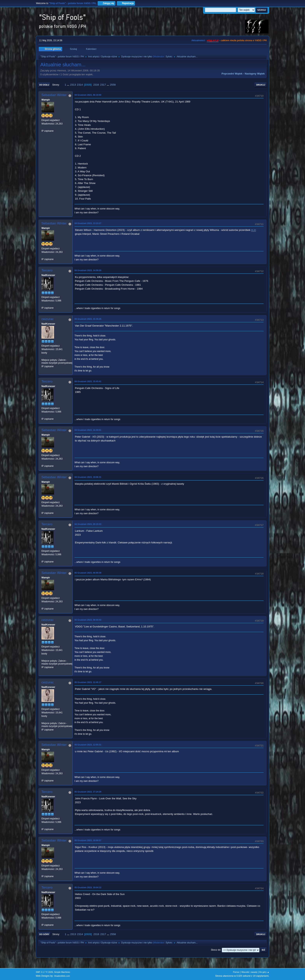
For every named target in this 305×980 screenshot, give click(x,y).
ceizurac (48, 319)
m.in (254, 230)
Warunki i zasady (249, 972)
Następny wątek (255, 74)
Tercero (47, 270)
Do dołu (44, 85)
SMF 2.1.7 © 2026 (44, 972)
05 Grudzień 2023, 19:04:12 (88, 887)
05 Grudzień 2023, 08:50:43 (88, 620)
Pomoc (236, 972)
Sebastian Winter (54, 95)
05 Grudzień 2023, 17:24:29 (88, 792)
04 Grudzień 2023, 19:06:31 (88, 477)
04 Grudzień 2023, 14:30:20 (88, 270)
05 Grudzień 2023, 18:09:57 (88, 840)
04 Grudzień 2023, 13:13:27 (88, 223)
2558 (113, 85)
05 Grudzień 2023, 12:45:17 (88, 682)
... (69, 85)
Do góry (44, 934)
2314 (80, 85)
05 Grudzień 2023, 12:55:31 (88, 745)
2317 (103, 85)
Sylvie (169, 57)
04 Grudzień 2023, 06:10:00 (88, 95)
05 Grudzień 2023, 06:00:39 (88, 573)
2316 (96, 85)
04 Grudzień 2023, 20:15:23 (88, 524)
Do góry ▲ (264, 972)
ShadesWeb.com (62, 976)
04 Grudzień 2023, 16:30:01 (88, 430)
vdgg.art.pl (213, 40)
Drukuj (261, 85)
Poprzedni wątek (232, 74)
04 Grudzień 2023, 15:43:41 (88, 381)
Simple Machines (62, 972)
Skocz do (216, 950)
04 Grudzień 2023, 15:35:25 (88, 319)
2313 (73, 85)
